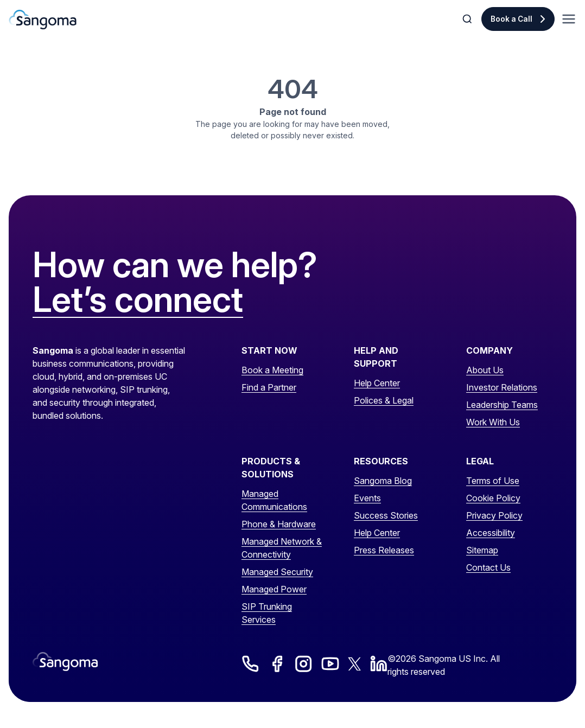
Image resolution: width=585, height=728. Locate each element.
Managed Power (274, 589)
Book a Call (511, 19)
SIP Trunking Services (267, 613)
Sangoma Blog (383, 481)
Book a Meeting (272, 370)
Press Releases (384, 550)
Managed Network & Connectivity (282, 548)
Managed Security (277, 572)
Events (367, 498)
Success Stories (386, 515)
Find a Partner (269, 387)
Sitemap (482, 550)
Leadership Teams (502, 405)
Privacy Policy (494, 515)
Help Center (377, 383)
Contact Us (488, 567)
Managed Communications (274, 500)
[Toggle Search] (468, 19)
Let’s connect (138, 300)
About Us (485, 370)
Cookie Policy (493, 498)
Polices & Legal (384, 400)
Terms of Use (493, 481)
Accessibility (491, 533)
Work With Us (493, 422)
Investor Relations (502, 387)
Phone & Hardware (279, 524)
